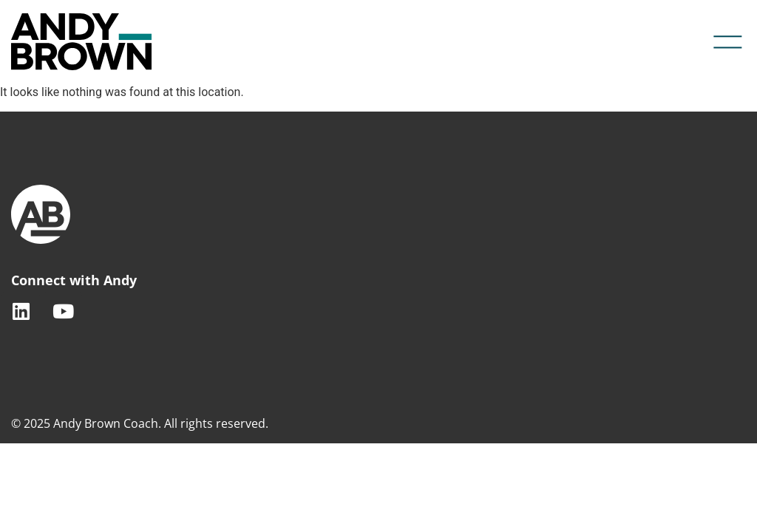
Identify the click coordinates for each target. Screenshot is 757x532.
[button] (728, 42)
